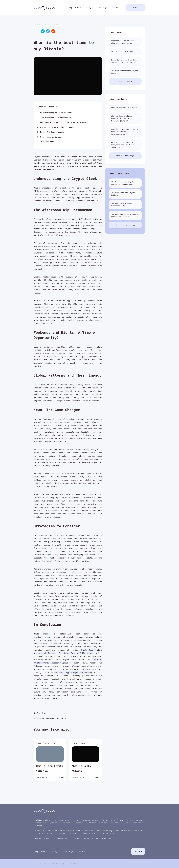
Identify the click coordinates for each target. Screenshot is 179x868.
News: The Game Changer (52, 132)
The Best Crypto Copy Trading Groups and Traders (125, 215)
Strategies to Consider (52, 137)
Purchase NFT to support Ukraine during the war (122, 42)
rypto (44, 7)
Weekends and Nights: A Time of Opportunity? (63, 122)
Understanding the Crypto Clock (56, 113)
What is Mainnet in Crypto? (124, 108)
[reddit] (53, 32)
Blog (89, 7)
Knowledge (102, 7)
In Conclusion (47, 142)
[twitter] (43, 32)
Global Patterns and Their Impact (57, 127)
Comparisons (74, 7)
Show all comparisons (125, 225)
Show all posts (125, 81)
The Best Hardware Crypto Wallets (123, 194)
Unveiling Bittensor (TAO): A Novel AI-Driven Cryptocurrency (125, 132)
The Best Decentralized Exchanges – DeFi (122, 205)
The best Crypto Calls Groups (76, 653)
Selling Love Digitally (122, 51)
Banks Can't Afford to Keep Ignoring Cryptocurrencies (124, 61)
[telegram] (48, 32)
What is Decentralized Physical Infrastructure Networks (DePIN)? (122, 118)
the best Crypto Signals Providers (73, 672)
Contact (136, 7)
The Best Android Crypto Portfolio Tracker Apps (123, 183)
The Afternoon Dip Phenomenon (56, 118)
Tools (116, 7)
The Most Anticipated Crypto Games (125, 72)
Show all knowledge (125, 156)
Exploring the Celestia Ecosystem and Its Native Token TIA (123, 145)
